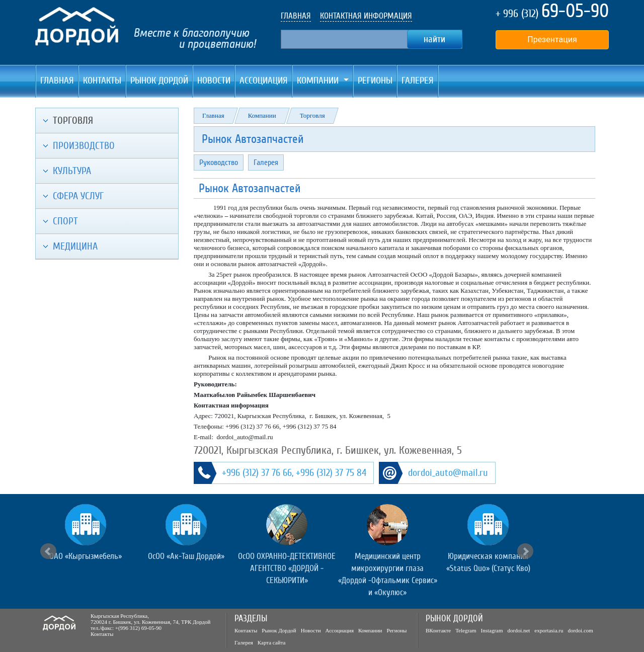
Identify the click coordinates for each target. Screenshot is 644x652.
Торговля (312, 115)
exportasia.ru (549, 630)
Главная (57, 80)
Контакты (102, 80)
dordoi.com (580, 630)
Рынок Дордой (159, 80)
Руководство (219, 162)
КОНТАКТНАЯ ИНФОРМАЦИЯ (366, 16)
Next (525, 551)
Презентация (552, 39)
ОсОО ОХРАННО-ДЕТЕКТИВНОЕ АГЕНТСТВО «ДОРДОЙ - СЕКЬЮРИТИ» (287, 568)
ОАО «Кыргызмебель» (86, 556)
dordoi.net (518, 630)
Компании (262, 115)
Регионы (375, 80)
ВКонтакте (438, 630)
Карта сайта (272, 642)
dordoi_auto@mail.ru (448, 473)
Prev (48, 551)
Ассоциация (264, 80)
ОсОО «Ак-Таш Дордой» (186, 556)
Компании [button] (319, 80)
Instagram (492, 630)
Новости (214, 80)
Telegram (466, 630)
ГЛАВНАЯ (296, 16)
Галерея (418, 80)
